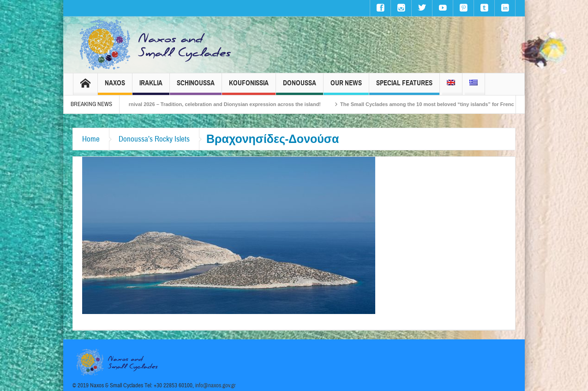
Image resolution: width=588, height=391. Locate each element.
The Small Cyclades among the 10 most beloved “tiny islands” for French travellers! (448, 104)
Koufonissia (249, 87)
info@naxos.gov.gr (216, 385)
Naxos (115, 87)
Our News (346, 87)
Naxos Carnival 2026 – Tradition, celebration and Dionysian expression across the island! (220, 104)
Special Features (404, 87)
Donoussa (300, 87)
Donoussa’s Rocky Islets (154, 139)
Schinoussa (196, 87)
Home (91, 139)
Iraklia (151, 87)
